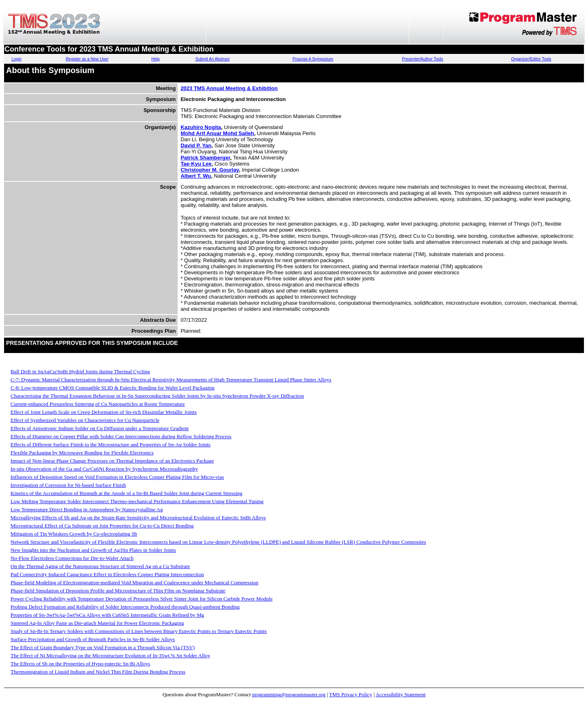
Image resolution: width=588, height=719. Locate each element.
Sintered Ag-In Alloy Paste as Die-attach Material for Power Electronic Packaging (97, 623)
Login (16, 59)
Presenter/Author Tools (423, 59)
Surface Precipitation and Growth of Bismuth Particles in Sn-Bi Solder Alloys (93, 639)
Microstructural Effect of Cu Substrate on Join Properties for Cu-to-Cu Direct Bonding (102, 526)
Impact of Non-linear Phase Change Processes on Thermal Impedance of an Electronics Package (112, 461)
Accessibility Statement (400, 694)
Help (156, 59)
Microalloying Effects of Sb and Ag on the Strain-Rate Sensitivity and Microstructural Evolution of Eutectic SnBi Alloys (138, 518)
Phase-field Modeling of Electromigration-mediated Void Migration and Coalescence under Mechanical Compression (134, 582)
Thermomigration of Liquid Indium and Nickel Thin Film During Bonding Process (98, 672)
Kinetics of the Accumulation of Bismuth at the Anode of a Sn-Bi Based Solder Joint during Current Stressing (127, 493)
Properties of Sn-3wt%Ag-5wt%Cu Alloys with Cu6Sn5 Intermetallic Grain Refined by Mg (107, 615)
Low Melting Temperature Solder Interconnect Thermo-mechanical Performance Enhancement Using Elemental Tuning (137, 501)
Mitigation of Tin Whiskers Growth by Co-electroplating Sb (74, 534)
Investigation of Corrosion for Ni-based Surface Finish (68, 485)
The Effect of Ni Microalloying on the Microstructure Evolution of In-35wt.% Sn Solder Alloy (110, 655)
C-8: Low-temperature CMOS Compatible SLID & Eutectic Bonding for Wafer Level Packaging (113, 388)
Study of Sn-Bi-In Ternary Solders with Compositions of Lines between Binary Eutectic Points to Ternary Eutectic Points (139, 631)
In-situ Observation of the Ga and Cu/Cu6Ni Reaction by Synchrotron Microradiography (104, 469)
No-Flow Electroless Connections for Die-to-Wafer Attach (72, 558)
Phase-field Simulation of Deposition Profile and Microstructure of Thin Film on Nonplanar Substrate (118, 591)
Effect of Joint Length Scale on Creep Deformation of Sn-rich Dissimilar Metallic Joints (104, 412)
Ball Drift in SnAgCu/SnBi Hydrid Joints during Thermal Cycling (80, 371)
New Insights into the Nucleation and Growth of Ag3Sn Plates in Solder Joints (93, 550)
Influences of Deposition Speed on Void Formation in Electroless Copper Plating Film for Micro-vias (117, 477)
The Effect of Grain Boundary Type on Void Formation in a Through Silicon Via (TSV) (103, 647)
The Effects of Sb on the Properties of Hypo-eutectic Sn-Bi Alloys (80, 664)
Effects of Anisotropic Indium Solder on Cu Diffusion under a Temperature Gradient (100, 428)
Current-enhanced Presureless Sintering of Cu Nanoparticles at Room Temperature (98, 404)
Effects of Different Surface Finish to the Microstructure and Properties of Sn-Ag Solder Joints (111, 445)
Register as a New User (87, 59)
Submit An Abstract (213, 59)
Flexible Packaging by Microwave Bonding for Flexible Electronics (82, 453)
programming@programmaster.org (289, 694)
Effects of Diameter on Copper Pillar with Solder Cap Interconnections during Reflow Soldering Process (121, 436)
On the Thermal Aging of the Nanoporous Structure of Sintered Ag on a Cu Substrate (100, 566)
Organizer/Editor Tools (531, 59)
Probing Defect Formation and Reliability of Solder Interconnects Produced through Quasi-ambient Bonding (125, 607)
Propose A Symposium (313, 59)
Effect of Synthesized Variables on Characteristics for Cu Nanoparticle (85, 420)
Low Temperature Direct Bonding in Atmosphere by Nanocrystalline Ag (87, 509)
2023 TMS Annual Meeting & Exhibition (229, 88)
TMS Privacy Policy (351, 694)
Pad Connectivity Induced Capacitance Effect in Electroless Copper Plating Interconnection (107, 574)
